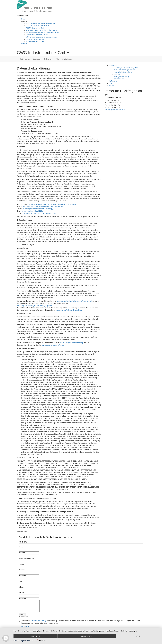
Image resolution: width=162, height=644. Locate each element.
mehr (138, 636)
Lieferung (117, 74)
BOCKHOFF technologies (35, 41)
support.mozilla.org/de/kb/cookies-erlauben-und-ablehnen (43, 206)
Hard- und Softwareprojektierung (125, 70)
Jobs (57, 59)
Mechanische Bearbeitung (123, 72)
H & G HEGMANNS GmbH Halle (37, 26)
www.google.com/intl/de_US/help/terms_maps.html (35, 306)
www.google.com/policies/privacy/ (53, 345)
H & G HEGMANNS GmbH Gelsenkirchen (41, 23)
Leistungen (37, 59)
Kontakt (24, 44)
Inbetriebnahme (119, 79)
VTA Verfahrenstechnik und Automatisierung (41, 37)
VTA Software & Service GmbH (37, 35)
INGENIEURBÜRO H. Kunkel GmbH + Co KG (42, 30)
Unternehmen (25, 59)
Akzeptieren (87, 636)
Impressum (25, 626)
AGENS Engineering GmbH (36, 28)
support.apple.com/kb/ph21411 (33, 211)
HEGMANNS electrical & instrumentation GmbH (43, 32)
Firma (21, 547)
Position (22, 553)
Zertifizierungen (68, 59)
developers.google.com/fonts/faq (71, 343)
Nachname (23, 576)
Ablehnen (35, 636)
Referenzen (48, 59)
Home (23, 19)
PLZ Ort (21, 564)
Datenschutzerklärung (39, 621)
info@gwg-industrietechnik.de (115, 110)
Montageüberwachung (121, 77)
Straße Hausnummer (26, 558)
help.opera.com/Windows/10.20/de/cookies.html (39, 213)
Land (20, 581)
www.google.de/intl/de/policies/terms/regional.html (74, 301)
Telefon (21, 587)
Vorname (22, 570)
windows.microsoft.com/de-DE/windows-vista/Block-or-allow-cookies (53, 204)
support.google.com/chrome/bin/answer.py (38, 209)
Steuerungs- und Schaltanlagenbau (126, 68)
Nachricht (22, 599)
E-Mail (21, 593)
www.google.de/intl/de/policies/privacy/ (69, 310)
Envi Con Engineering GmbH (36, 39)
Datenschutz (23, 617)
